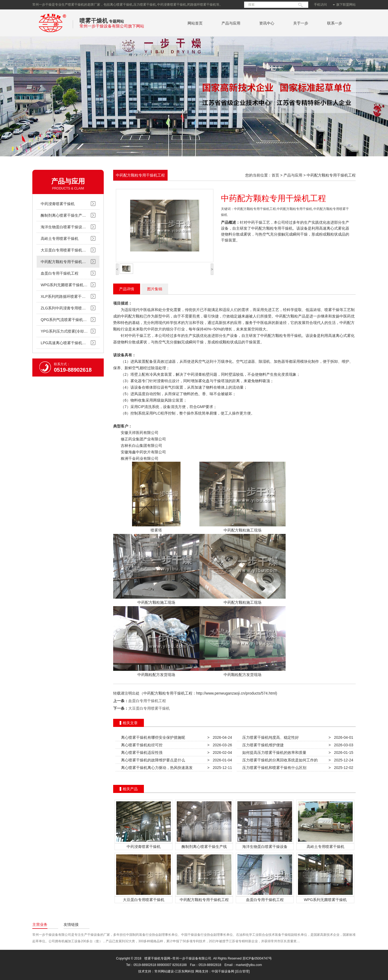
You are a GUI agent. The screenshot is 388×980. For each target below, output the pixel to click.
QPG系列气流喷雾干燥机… (64, 320)
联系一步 (335, 23)
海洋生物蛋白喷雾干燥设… (63, 227)
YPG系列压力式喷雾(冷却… (64, 331)
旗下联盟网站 (344, 5)
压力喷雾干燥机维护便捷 (262, 745)
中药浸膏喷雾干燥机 (58, 204)
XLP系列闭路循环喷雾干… (63, 296)
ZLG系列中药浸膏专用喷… (63, 308)
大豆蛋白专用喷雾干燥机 (149, 708)
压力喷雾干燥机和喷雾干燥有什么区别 (273, 768)
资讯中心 (267, 23)
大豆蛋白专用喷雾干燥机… (63, 250)
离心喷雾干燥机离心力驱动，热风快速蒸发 (156, 768)
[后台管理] (242, 971)
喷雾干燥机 (94, 21)
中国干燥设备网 (223, 971)
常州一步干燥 (53, 34)
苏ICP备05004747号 (257, 958)
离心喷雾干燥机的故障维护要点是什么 (152, 760)
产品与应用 (231, 23)
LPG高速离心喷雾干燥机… (63, 343)
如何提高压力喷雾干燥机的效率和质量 (273, 753)
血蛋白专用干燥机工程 (60, 273)
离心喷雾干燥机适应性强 (141, 753)
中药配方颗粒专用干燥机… (63, 262)
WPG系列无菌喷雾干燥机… (64, 285)
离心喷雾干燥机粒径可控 (141, 745)
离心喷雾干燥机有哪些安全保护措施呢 (152, 737)
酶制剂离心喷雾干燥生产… (63, 215)
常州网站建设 (164, 971)
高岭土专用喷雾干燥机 (60, 239)
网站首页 (195, 23)
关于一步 (301, 23)
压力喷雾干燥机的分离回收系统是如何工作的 (279, 760)
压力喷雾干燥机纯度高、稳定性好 (269, 737)
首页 (275, 175)
